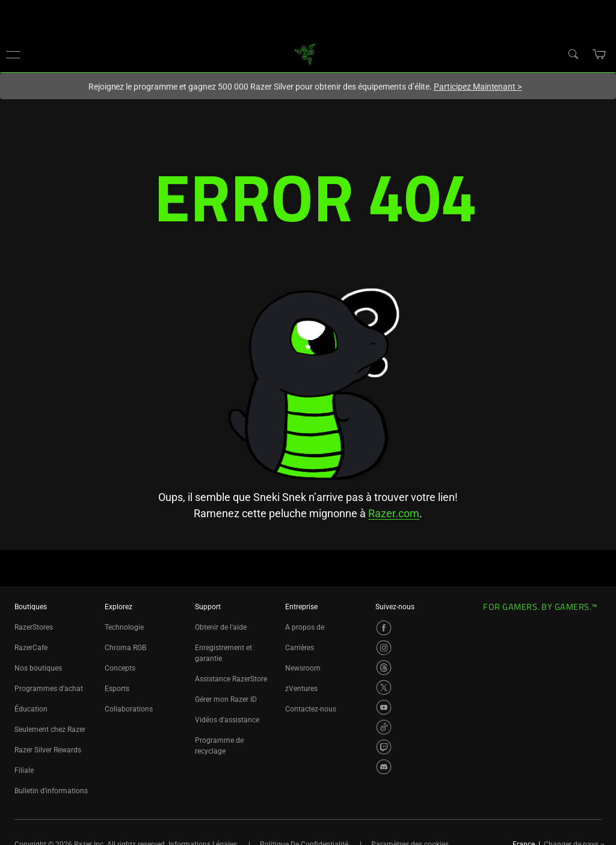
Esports (117, 689)
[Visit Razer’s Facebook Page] (384, 628)
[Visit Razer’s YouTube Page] (384, 707)
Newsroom (303, 668)
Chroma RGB (125, 648)
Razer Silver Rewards (48, 750)
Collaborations (129, 709)
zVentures (301, 689)
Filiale (24, 770)
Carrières (300, 648)
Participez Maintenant (478, 87)
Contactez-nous (311, 709)
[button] (13, 54)
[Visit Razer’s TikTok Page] (384, 727)
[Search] (573, 54)
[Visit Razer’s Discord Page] (384, 767)
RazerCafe (31, 648)
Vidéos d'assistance (227, 720)
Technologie (124, 627)
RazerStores (34, 627)
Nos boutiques (38, 668)
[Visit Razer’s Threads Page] (384, 668)
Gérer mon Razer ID (226, 699)
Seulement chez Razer (50, 730)
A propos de (305, 627)
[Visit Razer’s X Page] (384, 687)
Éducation (31, 709)
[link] (305, 53)
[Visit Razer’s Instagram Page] (384, 648)
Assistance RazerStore (231, 679)
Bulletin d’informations (51, 791)
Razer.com (394, 513)
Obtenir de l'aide (221, 627)
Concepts (120, 668)
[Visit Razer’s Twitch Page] (384, 747)
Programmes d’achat (49, 689)
